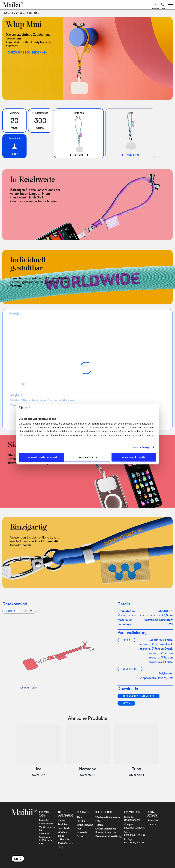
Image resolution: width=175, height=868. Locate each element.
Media (126, 703)
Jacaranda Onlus (82, 834)
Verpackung (130, 669)
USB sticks (64, 839)
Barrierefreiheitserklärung (109, 836)
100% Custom (65, 843)
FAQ (98, 821)
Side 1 (11, 611)
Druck (126, 640)
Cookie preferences (106, 829)
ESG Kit (81, 821)
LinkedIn (152, 824)
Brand (61, 836)
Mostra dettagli (142, 447)
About (80, 817)
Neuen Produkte (63, 822)
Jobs (79, 829)
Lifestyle (62, 832)
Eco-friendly (64, 828)
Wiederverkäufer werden (108, 817)
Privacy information (106, 832)
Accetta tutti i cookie (134, 457)
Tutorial (99, 825)
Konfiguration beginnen (27, 52)
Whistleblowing (85, 825)
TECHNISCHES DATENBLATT (139, 696)
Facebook (153, 820)
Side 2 (27, 611)
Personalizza (88, 457)
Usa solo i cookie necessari (41, 457)
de (18, 859)
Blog (60, 847)
